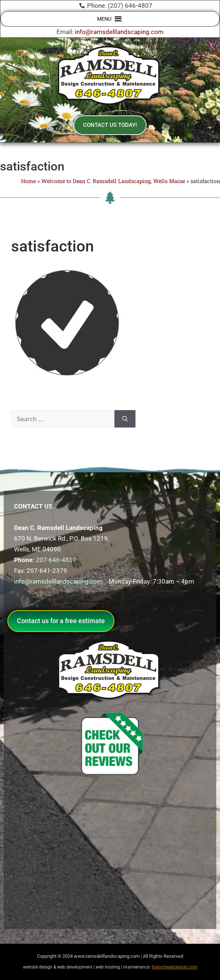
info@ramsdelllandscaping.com (119, 32)
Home (28, 181)
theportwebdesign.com (175, 967)
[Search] (125, 419)
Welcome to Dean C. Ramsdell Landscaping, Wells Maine (113, 181)
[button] (104, 19)
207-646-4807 (56, 560)
